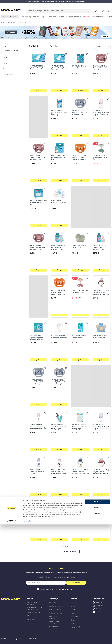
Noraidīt (97, 633)
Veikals (3, 22)
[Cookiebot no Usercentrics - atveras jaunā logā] (11, 641)
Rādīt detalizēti (28, 641)
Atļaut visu (97, 621)
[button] (93, 5)
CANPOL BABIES (13, 22)
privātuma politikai (55, 589)
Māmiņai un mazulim (12, 50)
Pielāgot (97, 627)
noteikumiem (69, 589)
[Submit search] (88, 11)
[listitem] (101, 603)
